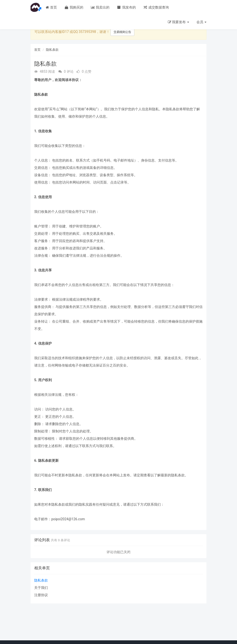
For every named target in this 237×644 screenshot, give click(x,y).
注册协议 (41, 595)
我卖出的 (100, 7)
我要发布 (178, 22)
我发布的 (126, 7)
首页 (51, 7)
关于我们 (41, 588)
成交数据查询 (156, 7)
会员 (201, 22)
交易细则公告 (122, 32)
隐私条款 (52, 50)
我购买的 (74, 7)
